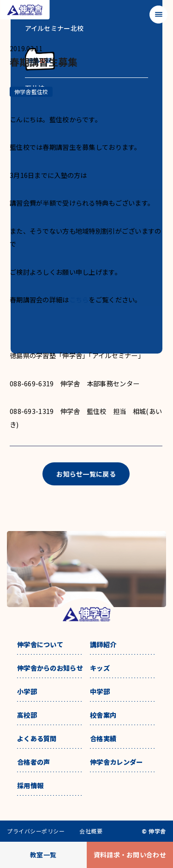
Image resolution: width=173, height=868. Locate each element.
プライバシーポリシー (36, 831)
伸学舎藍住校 (31, 92)
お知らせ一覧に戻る (86, 474)
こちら (79, 299)
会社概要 (91, 831)
